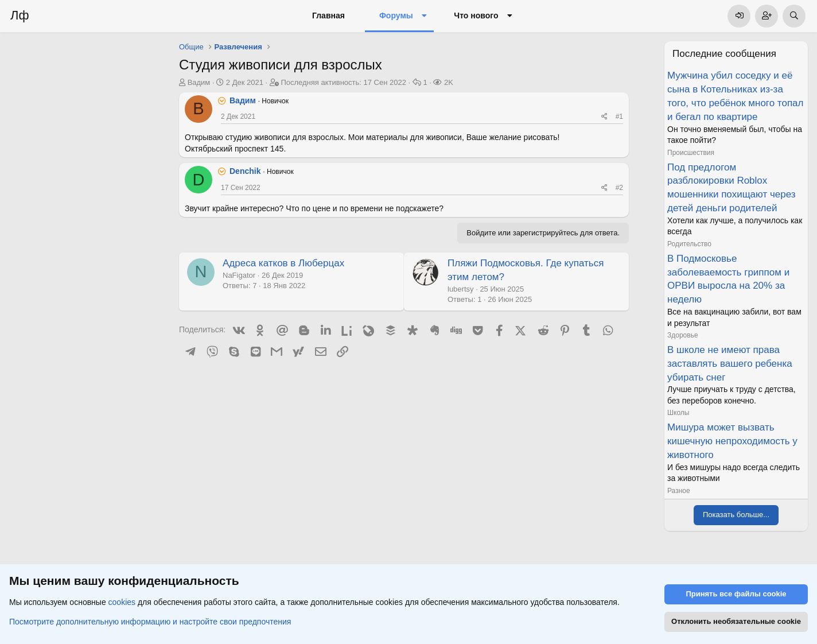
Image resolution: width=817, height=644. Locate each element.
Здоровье (683, 335)
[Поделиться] (604, 117)
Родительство (689, 244)
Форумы (396, 15)
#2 (619, 188)
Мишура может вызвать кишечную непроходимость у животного (732, 441)
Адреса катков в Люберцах (283, 263)
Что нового (476, 15)
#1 (619, 117)
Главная (328, 15)
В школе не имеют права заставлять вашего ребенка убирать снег (730, 364)
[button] (424, 16)
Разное (679, 491)
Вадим (199, 82)
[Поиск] (794, 16)
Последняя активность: (343, 82)
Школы (678, 413)
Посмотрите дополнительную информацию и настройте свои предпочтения (150, 622)
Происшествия (691, 153)
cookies (122, 603)
